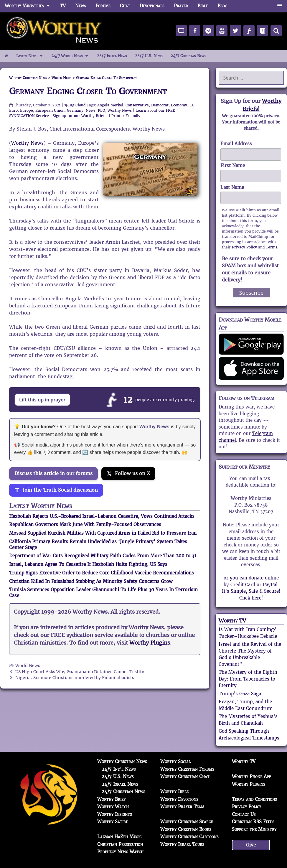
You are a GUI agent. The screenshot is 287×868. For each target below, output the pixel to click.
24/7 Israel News (112, 56)
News (81, 6)
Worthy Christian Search (187, 822)
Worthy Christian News (122, 761)
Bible (203, 6)
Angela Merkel (110, 105)
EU (192, 105)
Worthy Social (175, 761)
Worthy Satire (113, 822)
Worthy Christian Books (186, 829)
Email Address (236, 144)
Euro (13, 110)
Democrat (160, 105)
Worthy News (120, 110)
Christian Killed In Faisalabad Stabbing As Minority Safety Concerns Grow (91, 581)
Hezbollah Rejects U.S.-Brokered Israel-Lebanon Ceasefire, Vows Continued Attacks (102, 516)
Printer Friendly (126, 116)
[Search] (276, 31)
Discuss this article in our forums (53, 473)
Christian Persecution (120, 844)
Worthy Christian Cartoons (189, 837)
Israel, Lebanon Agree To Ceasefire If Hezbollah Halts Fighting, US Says (88, 564)
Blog (222, 6)
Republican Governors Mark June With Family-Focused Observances (85, 524)
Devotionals (152, 6)
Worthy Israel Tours (182, 844)
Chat (125, 6)
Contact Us (244, 814)
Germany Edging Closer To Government (88, 91)
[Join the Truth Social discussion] (56, 490)
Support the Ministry (254, 829)
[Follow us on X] (128, 474)
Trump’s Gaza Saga (240, 694)
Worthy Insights (115, 814)
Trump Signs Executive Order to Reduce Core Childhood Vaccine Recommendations (102, 573)
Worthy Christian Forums (187, 769)
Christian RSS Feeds (253, 822)
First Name (233, 165)
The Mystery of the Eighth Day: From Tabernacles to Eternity (248, 679)
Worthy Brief (111, 799)
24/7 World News (72, 56)
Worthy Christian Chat (185, 776)
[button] (279, 6)
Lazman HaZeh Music (119, 837)
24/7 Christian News (188, 56)
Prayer (181, 6)
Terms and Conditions (254, 799)
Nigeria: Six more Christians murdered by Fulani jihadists (75, 678)
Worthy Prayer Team (182, 807)
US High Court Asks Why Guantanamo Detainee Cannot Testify (80, 672)
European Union (50, 110)
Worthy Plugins (249, 784)
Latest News (32, 56)
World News (28, 666)
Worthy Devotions (179, 799)
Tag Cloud (77, 105)
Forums (103, 6)
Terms (272, 247)
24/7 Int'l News (119, 769)
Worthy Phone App (251, 776)
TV (63, 6)
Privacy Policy (244, 247)
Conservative (137, 105)
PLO (102, 110)
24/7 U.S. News (149, 56)
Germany (75, 110)
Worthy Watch (113, 807)
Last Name (232, 187)
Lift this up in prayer (42, 400)
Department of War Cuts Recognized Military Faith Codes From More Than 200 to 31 (103, 556)
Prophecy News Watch (120, 852)
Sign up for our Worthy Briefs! (80, 116)
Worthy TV (232, 621)
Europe (27, 110)
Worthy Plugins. (150, 643)
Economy (179, 105)
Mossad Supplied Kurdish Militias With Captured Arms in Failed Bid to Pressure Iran (103, 533)
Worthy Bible (174, 792)
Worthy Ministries (30, 6)
